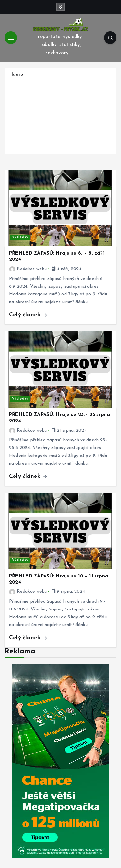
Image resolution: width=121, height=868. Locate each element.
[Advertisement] (60, 115)
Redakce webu (28, 269)
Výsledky (20, 237)
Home (16, 75)
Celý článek (28, 315)
